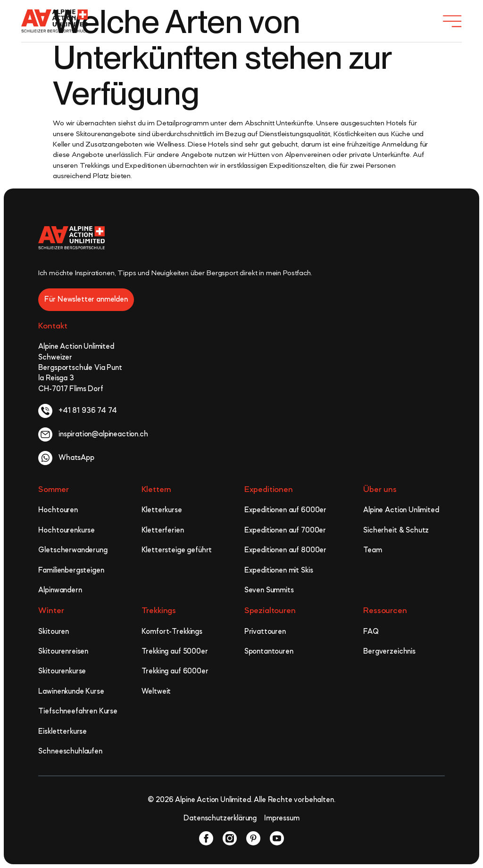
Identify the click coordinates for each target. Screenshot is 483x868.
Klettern (157, 490)
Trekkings (159, 611)
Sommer (53, 490)
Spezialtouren (270, 611)
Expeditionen (269, 490)
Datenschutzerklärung (220, 819)
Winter (51, 611)
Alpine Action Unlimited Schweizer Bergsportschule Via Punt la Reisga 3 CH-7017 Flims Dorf (80, 368)
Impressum (282, 819)
